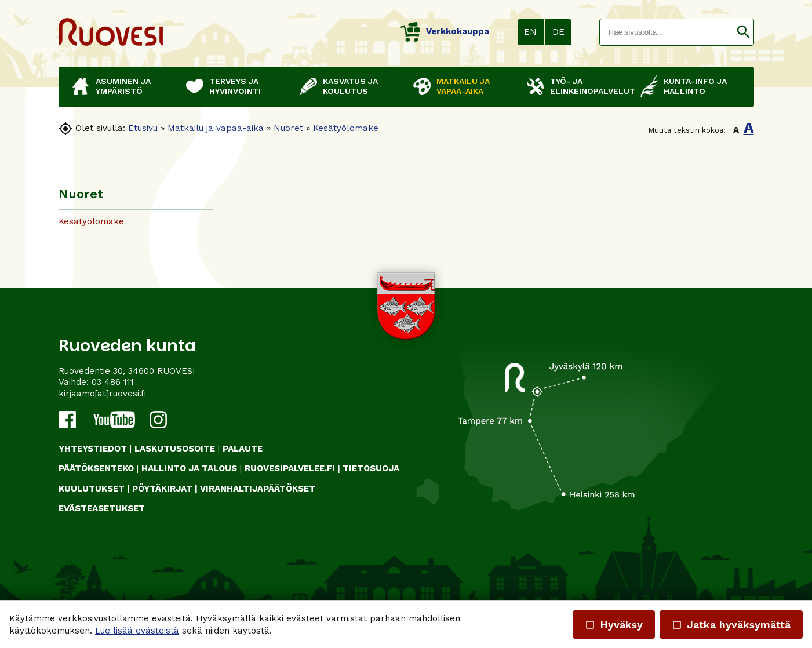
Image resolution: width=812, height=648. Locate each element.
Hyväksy (614, 625)
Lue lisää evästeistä (137, 631)
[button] (743, 32)
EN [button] (530, 32)
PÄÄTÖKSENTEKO (96, 468)
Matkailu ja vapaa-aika (216, 128)
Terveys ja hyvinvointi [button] (235, 86)
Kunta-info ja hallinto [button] (695, 86)
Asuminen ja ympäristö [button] (123, 86)
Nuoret (288, 128)
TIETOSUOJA (371, 468)
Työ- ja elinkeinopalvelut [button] (589, 86)
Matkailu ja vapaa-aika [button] (463, 86)
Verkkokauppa (445, 31)
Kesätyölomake (346, 128)
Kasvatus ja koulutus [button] (350, 86)
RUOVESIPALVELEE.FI (290, 468)
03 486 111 (113, 382)
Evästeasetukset (102, 508)
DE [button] (558, 32)
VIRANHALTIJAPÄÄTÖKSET (258, 489)
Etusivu (143, 128)
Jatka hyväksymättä (731, 625)
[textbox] (667, 32)
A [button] (736, 130)
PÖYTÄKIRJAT (162, 489)
